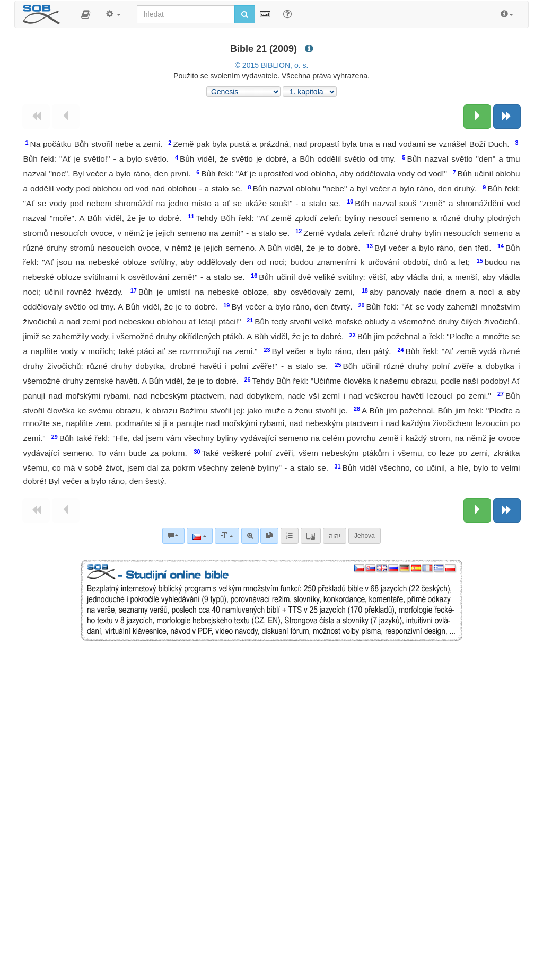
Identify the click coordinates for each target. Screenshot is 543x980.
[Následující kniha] (507, 117)
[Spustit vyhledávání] (245, 14)
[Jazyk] (200, 536)
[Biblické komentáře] (173, 536)
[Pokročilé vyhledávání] (250, 536)
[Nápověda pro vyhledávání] (287, 14)
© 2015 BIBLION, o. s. (272, 65)
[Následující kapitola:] (477, 117)
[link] (269, 536)
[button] (86, 14)
